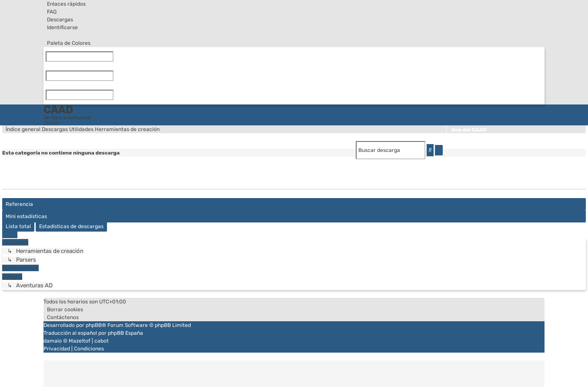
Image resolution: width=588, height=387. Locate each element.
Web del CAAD (469, 130)
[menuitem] (50, 12)
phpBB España (125, 333)
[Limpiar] (115, 57)
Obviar (52, 123)
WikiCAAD (464, 139)
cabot (102, 341)
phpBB (94, 325)
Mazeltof (80, 341)
